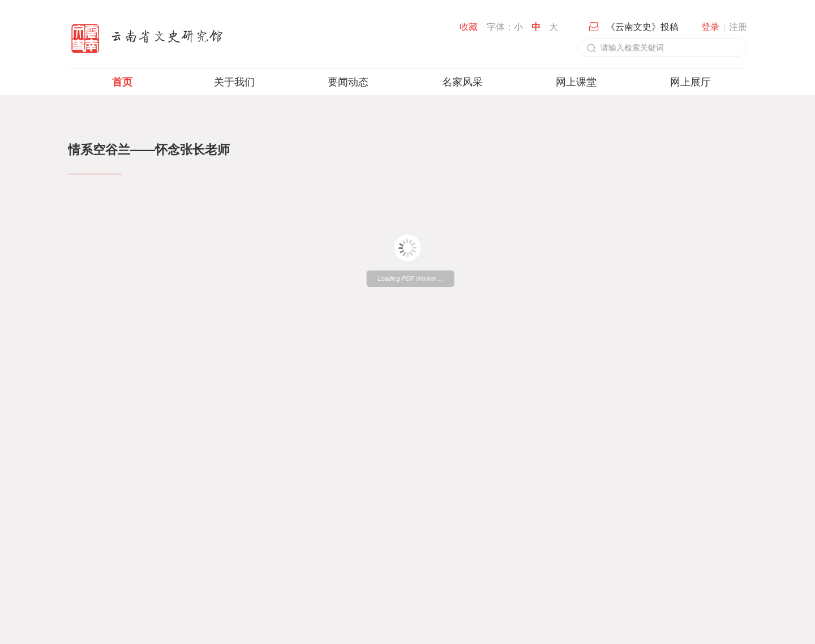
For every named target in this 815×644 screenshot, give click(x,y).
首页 (122, 82)
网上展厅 (690, 82)
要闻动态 (348, 82)
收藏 (469, 27)
